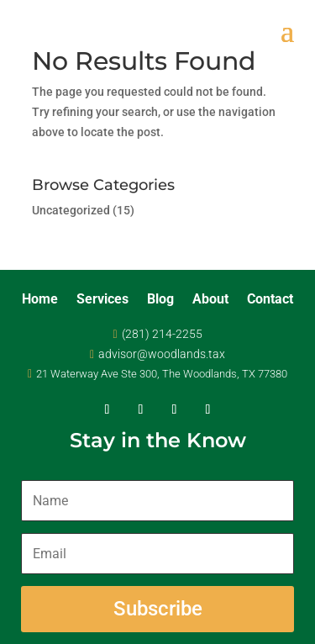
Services (102, 300)
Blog (160, 300)
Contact (270, 300)
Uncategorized (71, 210)
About (210, 300)
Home (40, 300)
